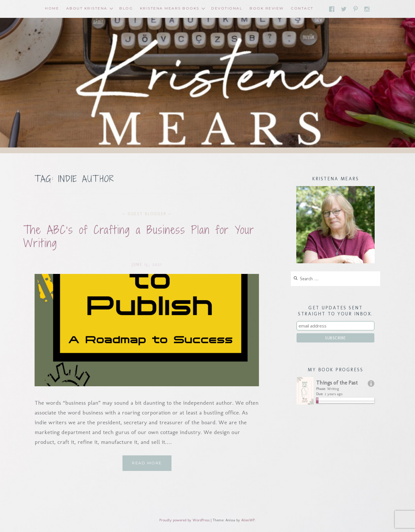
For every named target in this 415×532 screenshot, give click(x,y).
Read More (152, 465)
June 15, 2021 (147, 265)
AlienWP (248, 520)
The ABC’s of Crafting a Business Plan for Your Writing (139, 237)
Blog (126, 8)
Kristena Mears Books (170, 8)
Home (52, 8)
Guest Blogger (147, 214)
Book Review (267, 8)
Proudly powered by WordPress (184, 520)
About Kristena (87, 8)
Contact (302, 8)
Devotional (227, 8)
